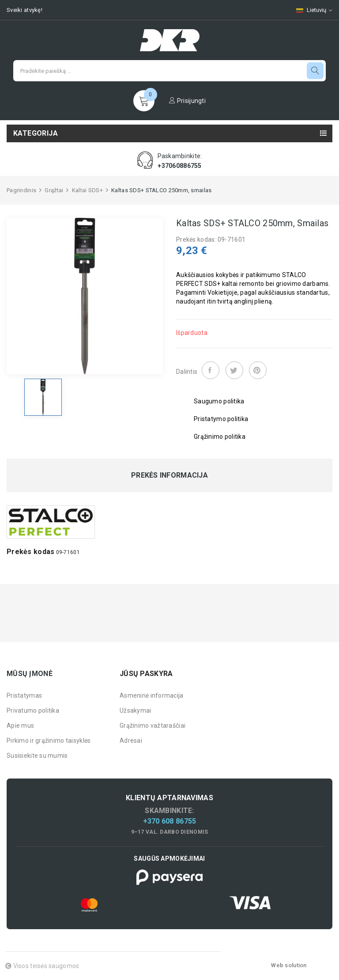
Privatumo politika (33, 710)
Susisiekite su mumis (37, 756)
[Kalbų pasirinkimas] (310, 10)
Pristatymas (24, 695)
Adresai (131, 741)
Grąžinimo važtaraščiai (153, 726)
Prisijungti (187, 101)
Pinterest (258, 370)
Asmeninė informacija (152, 695)
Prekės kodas (30, 552)
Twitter (234, 370)
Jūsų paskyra (146, 674)
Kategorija (36, 133)
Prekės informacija (169, 475)
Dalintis (211, 370)
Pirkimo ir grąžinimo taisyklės (49, 741)
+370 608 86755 (170, 821)
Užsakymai (136, 710)
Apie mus (20, 726)
